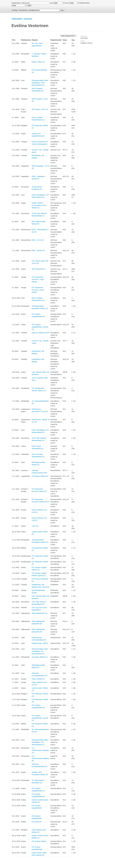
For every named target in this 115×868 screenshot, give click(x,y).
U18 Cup (35, 526)
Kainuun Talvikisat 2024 (40, 333)
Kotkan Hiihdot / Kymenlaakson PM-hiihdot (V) (39, 205)
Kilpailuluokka (84, 3)
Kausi (67, 3)
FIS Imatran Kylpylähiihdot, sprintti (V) (40, 718)
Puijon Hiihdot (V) (38, 679)
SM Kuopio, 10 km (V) (40, 109)
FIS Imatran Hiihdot (39, 841)
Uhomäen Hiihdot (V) (40, 657)
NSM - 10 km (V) (38, 240)
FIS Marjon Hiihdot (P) (40, 476)
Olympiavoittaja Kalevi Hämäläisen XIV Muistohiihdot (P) (40, 742)
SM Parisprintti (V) (39, 269)
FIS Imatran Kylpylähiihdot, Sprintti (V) (40, 327)
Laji (51, 3)
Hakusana (25, 3)
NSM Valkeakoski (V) (40, 613)
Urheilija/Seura (34, 10)
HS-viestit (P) (37, 822)
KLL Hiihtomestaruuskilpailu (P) (40, 758)
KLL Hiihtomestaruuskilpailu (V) (40, 750)
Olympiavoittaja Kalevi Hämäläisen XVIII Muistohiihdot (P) (40, 83)
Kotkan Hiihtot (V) (38, 62)
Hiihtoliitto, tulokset (22, 19)
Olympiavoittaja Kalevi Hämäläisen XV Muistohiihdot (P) (40, 651)
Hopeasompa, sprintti (40, 643)
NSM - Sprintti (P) (38, 250)
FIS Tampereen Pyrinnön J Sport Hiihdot (38, 279)
